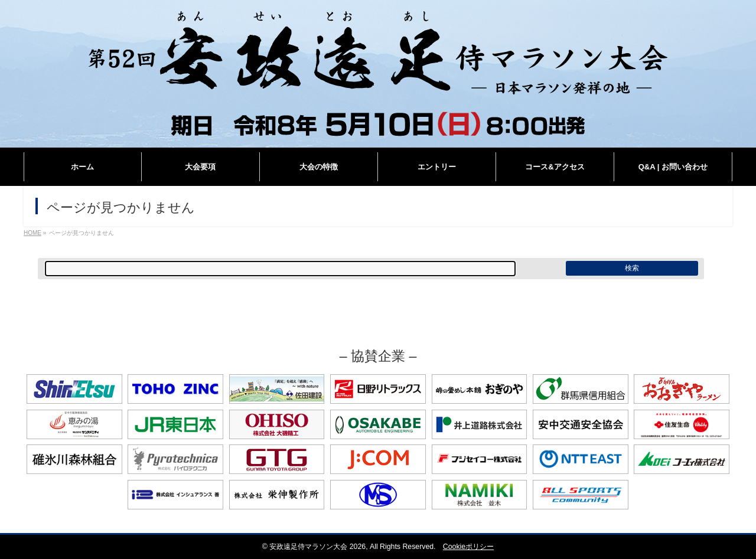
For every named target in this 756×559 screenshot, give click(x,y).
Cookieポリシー (468, 547)
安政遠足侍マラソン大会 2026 (317, 547)
